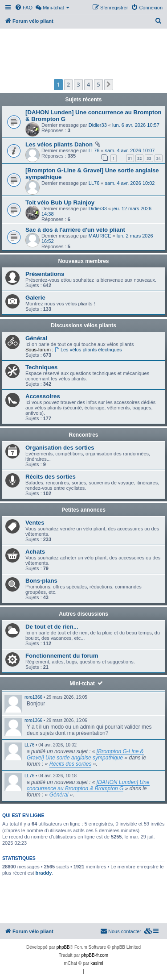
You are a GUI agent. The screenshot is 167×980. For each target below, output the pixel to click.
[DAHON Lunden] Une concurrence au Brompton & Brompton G (88, 785)
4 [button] (88, 84)
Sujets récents (83, 100)
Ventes (35, 523)
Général (36, 338)
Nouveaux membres (83, 261)
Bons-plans (41, 581)
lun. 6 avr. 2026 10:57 (136, 125)
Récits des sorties (51, 477)
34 (159, 158)
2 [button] (68, 84)
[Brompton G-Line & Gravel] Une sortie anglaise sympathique (85, 755)
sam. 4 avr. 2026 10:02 (130, 183)
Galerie (35, 298)
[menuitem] (24, 8)
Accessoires (43, 396)
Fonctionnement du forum (62, 656)
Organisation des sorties (60, 448)
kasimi (97, 963)
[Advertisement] (83, 53)
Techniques (41, 367)
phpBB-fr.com (95, 955)
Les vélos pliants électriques (88, 350)
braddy (44, 873)
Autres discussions (83, 614)
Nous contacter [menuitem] (121, 931)
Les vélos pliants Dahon (59, 144)
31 (130, 158)
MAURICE (100, 236)
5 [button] (98, 84)
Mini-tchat (82, 684)
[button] (109, 84)
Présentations (45, 274)
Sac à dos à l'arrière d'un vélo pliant (75, 230)
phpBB (63, 947)
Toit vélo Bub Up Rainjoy (60, 202)
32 (139, 158)
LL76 (94, 150)
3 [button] (78, 84)
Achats (35, 552)
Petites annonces (83, 510)
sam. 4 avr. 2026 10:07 (130, 150)
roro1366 (33, 697)
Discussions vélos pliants (83, 325)
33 (149, 158)
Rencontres (83, 435)
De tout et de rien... (52, 627)
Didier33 (98, 125)
